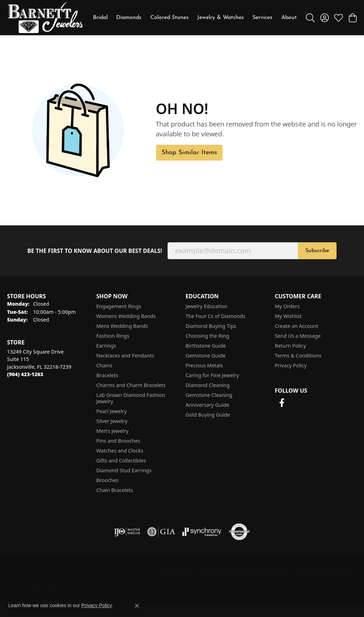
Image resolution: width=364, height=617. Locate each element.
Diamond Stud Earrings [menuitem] (124, 470)
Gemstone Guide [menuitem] (206, 356)
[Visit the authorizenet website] (239, 532)
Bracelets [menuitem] (107, 375)
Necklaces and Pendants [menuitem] (125, 356)
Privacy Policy (291, 365)
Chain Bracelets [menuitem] (115, 490)
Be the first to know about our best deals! (95, 251)
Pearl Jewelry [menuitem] (112, 411)
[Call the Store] (25, 374)
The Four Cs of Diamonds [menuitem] (215, 316)
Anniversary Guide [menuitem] (207, 405)
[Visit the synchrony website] (202, 532)
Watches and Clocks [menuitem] (120, 451)
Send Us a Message (298, 336)
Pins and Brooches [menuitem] (118, 441)
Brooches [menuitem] (108, 480)
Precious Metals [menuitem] (204, 365)
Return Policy (291, 346)
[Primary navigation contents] (195, 18)
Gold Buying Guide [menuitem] (208, 415)
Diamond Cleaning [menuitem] (208, 385)
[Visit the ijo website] (127, 532)
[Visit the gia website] (161, 532)
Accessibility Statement (325, 571)
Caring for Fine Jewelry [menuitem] (212, 375)
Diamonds (129, 18)
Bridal (100, 18)
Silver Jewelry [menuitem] (112, 421)
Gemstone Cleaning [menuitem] (209, 395)
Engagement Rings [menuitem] (119, 306)
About (289, 18)
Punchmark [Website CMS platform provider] (44, 587)
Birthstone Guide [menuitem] (206, 346)
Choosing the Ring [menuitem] (207, 336)
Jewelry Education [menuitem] (206, 306)
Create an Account (297, 326)
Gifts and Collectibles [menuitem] (121, 460)
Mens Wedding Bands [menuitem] (122, 326)
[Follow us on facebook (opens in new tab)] (282, 403)
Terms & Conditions (298, 356)
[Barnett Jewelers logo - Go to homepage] (45, 18)
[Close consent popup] (137, 606)
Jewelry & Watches (221, 18)
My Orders (287, 306)
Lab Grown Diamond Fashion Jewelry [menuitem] (131, 398)
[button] (310, 18)
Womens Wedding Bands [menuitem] (126, 316)
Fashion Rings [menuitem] (113, 336)
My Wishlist (288, 316)
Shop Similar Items (189, 153)
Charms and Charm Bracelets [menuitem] (131, 385)
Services (262, 18)
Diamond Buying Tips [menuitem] (211, 326)
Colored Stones (170, 18)
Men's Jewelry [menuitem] (113, 431)
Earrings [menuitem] (106, 346)
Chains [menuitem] (105, 365)
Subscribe (317, 251)
